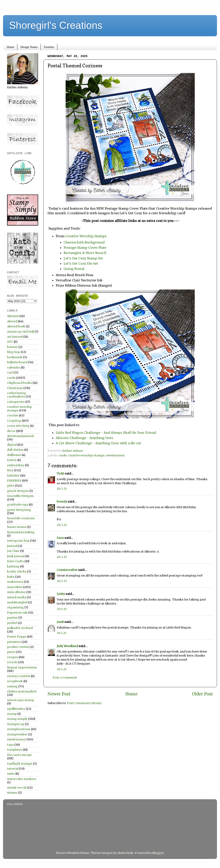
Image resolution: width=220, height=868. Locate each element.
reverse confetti (19, 676)
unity (11, 774)
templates (15, 750)
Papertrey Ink (17, 613)
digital (12, 445)
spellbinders (16, 709)
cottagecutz (16, 402)
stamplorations (19, 729)
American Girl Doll (20, 332)
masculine (15, 587)
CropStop (14, 421)
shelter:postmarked (22, 691)
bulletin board (17, 362)
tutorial (13, 769)
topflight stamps (20, 764)
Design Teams (29, 47)
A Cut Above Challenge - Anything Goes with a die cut (98, 443)
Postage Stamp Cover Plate (85, 248)
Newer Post (59, 694)
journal (12, 546)
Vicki (60, 474)
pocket (12, 623)
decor (11, 431)
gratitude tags (18, 505)
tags (10, 745)
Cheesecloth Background (84, 242)
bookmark (15, 357)
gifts (11, 486)
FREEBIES (14, 481)
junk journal (16, 556)
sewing (12, 686)
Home (11, 47)
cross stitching (18, 426)
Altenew (13, 316)
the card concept (19, 755)
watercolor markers (22, 779)
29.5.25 (62, 609)
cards (63, 455)
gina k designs (18, 491)
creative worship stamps (86, 455)
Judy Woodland (67, 646)
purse (11, 652)
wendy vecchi (17, 788)
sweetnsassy (115, 455)
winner (12, 793)
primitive (14, 642)
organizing (15, 607)
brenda (62, 502)
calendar (14, 367)
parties (12, 618)
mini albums (16, 592)
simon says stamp (21, 700)
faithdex (13, 476)
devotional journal (20, 436)
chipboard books (19, 383)
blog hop (14, 352)
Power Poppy (17, 637)
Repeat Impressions (22, 667)
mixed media (17, 597)
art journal (15, 337)
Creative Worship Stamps (86, 236)
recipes (13, 657)
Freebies (49, 47)
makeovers (15, 582)
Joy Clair (13, 551)
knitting (13, 566)
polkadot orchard (20, 628)
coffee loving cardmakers (17, 395)
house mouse (17, 527)
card (10, 373)
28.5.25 (62, 489)
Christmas (15, 388)
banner (12, 347)
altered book (16, 326)
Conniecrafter (67, 570)
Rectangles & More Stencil (85, 253)
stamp (12, 714)
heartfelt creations (21, 518)
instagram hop (18, 541)
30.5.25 (62, 633)
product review (18, 647)
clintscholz (125, 853)
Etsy (10, 470)
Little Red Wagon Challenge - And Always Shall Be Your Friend (106, 433)
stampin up (16, 724)
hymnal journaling (21, 532)
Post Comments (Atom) (84, 703)
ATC (10, 342)
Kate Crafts (15, 561)
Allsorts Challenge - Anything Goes (84, 438)
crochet (13, 415)
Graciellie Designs (20, 496)
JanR (60, 622)
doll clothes (15, 450)
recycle (12, 662)
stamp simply (17, 719)
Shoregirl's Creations (56, 25)
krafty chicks (17, 571)
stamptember (17, 734)
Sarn (60, 538)
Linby (61, 594)
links (11, 577)
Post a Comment (65, 678)
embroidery (16, 465)
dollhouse (14, 455)
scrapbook (15, 681)
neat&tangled (17, 602)
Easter (12, 460)
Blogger (158, 853)
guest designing (19, 510)
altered (12, 321)
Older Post (202, 694)
